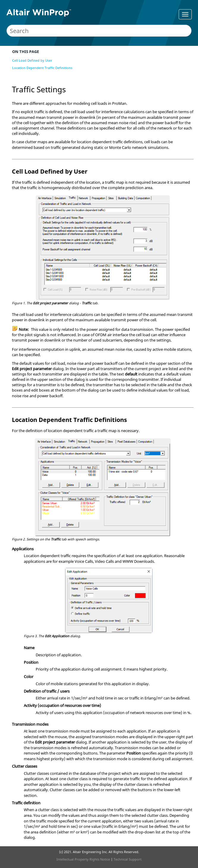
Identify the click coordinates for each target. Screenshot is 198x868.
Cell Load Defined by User (32, 60)
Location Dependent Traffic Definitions (42, 68)
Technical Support (128, 859)
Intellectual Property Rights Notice (83, 859)
